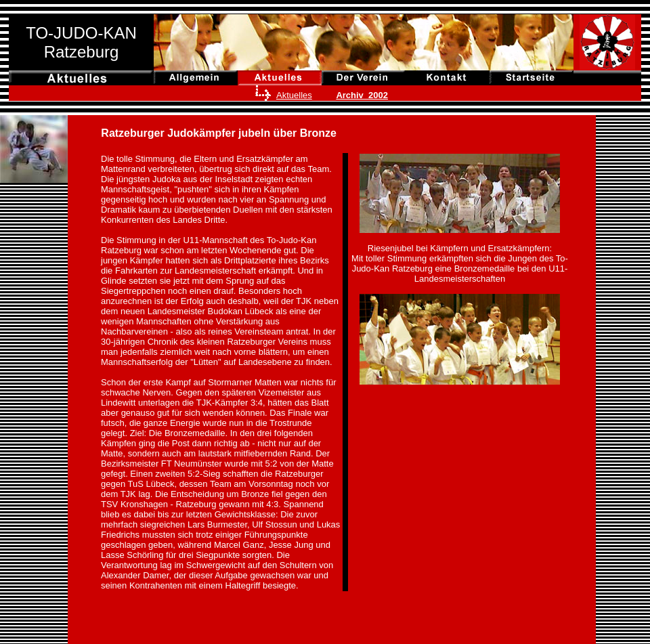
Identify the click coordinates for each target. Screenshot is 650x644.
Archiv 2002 (362, 95)
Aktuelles (294, 95)
